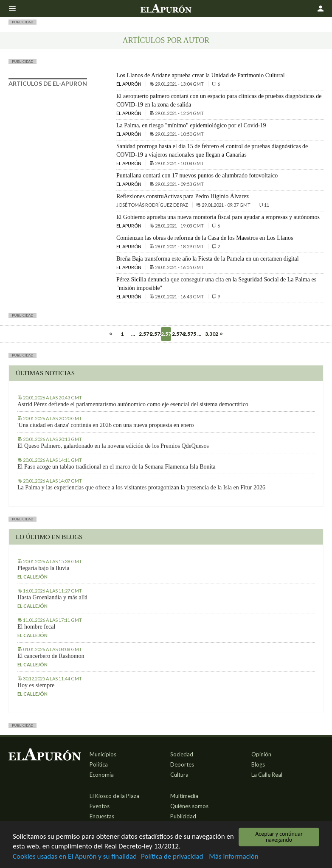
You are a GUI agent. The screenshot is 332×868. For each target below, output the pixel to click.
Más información (234, 857)
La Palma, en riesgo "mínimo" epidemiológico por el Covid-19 (191, 125)
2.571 (144, 334)
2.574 (177, 334)
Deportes (182, 764)
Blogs (258, 764)
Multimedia (184, 796)
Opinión (261, 754)
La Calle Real (267, 775)
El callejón (32, 577)
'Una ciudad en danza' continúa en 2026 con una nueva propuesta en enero (106, 425)
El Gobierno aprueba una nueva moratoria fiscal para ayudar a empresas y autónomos (218, 217)
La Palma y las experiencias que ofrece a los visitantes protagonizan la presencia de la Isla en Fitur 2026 (141, 487)
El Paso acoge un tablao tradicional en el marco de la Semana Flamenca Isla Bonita (117, 467)
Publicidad (183, 816)
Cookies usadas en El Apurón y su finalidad (75, 857)
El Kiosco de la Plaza (114, 796)
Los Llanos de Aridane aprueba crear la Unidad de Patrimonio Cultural (201, 75)
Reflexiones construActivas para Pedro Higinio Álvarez (183, 196)
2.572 (155, 334)
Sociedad (182, 754)
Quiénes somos (189, 806)
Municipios (103, 754)
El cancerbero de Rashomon (51, 656)
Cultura (179, 775)
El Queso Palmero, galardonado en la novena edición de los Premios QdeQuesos (113, 446)
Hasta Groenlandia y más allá (52, 597)
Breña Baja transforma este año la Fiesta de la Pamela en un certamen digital (208, 259)
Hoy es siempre (36, 685)
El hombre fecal (36, 627)
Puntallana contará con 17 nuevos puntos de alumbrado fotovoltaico (197, 176)
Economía (102, 775)
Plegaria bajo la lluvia (43, 568)
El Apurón (129, 84)
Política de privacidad (172, 857)
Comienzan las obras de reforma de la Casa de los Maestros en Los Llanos (205, 238)
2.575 (188, 334)
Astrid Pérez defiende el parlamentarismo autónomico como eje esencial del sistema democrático (133, 404)
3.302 (210, 334)
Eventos (100, 806)
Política (99, 764)
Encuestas (102, 816)
